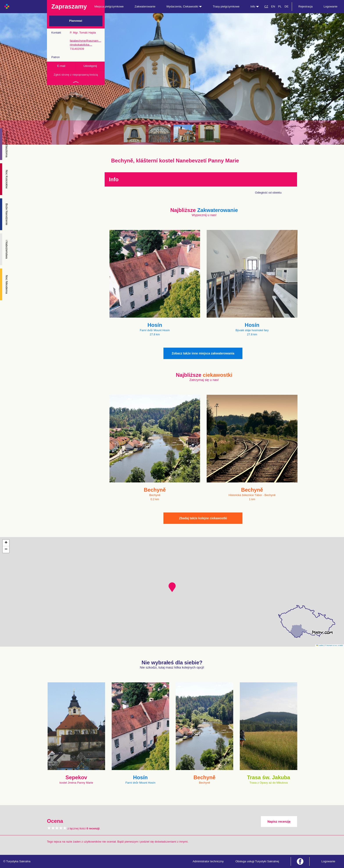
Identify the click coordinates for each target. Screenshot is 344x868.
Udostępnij (90, 66)
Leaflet (320, 645)
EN (273, 6)
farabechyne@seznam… (85, 41)
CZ (266, 6)
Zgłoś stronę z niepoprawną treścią (76, 75)
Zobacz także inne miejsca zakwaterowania (203, 353)
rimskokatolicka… (81, 45)
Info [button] (255, 6)
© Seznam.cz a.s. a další (334, 645)
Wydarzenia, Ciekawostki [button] (184, 6)
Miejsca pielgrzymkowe (109, 6)
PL (280, 6)
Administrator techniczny (208, 861)
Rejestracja (305, 6)
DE (287, 6)
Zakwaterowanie (145, 6)
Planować (76, 21)
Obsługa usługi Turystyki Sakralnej (257, 861)
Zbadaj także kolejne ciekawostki (203, 518)
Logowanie (331, 6)
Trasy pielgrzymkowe (226, 6)
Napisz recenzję (279, 822)
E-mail (61, 66)
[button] (172, 587)
